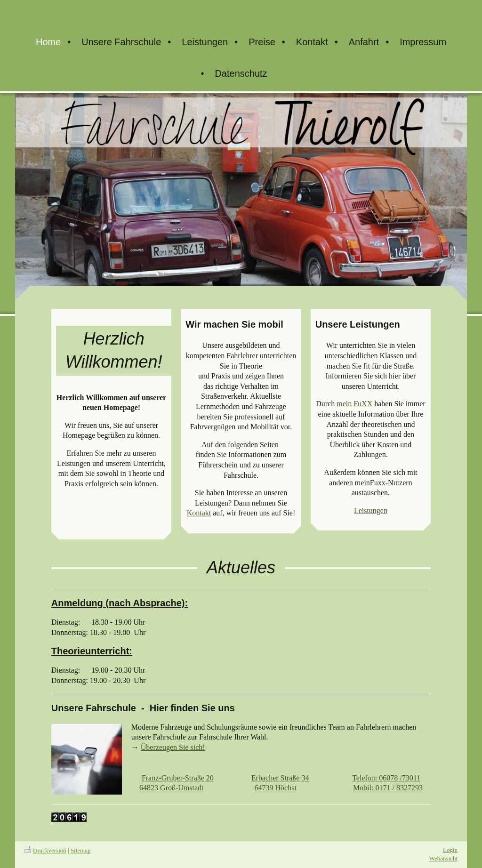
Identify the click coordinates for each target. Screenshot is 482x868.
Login (450, 850)
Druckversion (45, 850)
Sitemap (81, 850)
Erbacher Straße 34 (280, 778)
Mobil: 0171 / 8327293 (388, 788)
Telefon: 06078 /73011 (386, 778)
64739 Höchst (276, 788)
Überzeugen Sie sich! (173, 747)
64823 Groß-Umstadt (171, 788)
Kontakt (199, 513)
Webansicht (443, 858)
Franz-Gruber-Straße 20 (178, 778)
